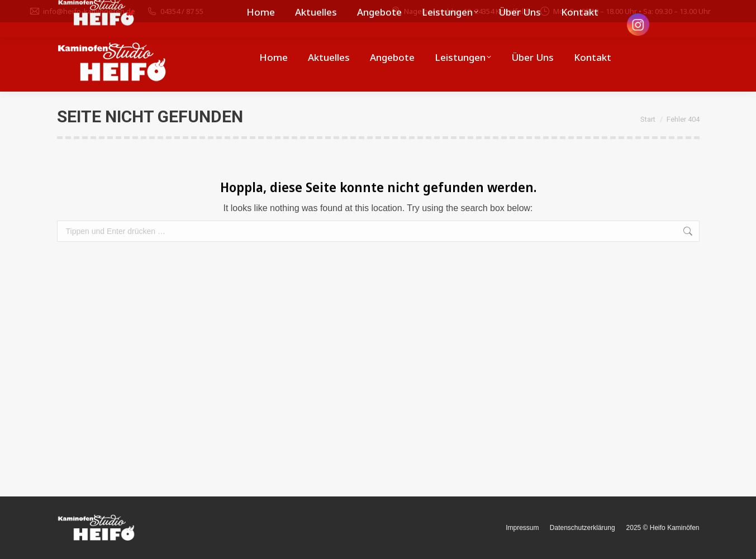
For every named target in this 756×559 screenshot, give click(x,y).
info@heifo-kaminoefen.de (82, 11)
